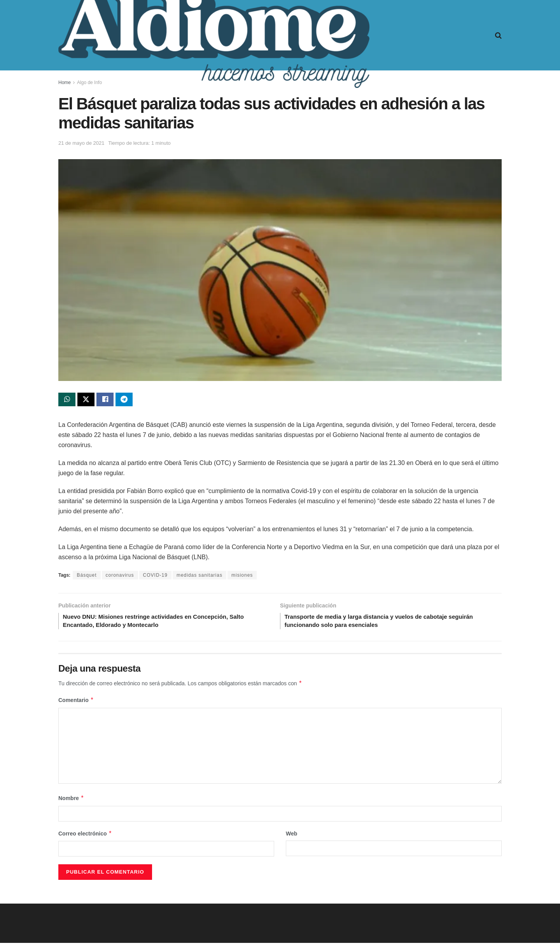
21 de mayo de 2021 (81, 143)
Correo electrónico (85, 837)
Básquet (87, 576)
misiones (242, 576)
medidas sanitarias (199, 576)
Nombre (71, 801)
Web (291, 837)
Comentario (76, 703)
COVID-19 (155, 576)
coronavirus (120, 576)
